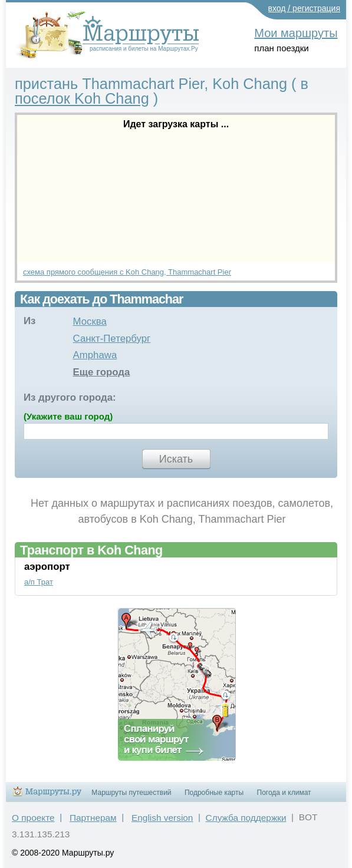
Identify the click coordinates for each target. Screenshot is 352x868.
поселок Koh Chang (82, 98)
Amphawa (95, 355)
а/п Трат (39, 582)
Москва (90, 321)
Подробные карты (214, 793)
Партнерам (93, 818)
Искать (176, 459)
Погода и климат (284, 793)
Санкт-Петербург (112, 339)
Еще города (102, 372)
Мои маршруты (296, 33)
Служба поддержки (246, 818)
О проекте (33, 818)
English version (162, 818)
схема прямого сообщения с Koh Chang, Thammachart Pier (127, 272)
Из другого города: (70, 397)
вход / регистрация (305, 8)
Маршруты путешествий (131, 793)
